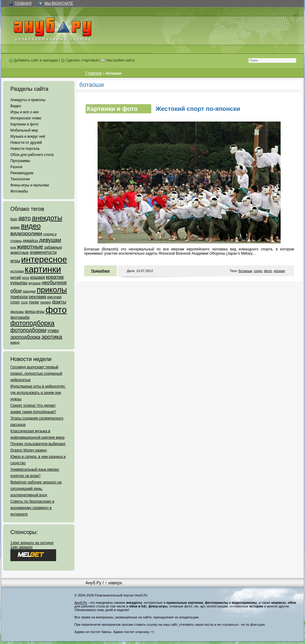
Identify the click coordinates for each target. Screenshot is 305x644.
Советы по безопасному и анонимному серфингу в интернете (32, 508)
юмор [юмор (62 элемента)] (15, 342)
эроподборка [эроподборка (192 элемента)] (25, 337)
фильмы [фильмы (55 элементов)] (17, 312)
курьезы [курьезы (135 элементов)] (19, 283)
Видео (16, 106)
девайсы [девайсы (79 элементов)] (30, 241)
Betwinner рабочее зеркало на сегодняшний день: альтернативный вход (36, 489)
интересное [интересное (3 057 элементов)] (44, 259)
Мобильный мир (24, 130)
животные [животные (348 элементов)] (30, 247)
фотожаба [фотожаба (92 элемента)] (20, 317)
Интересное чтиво (26, 118)
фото (268, 271)
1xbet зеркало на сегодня (32, 543)
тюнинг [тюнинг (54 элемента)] (45, 302)
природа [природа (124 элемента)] (19, 297)
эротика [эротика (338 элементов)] (52, 337)
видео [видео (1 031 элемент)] (31, 226)
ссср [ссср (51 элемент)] (24, 302)
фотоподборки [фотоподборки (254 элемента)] (28, 330)
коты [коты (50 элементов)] (26, 278)
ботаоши (245, 271)
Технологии (20, 179)
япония (279, 271)
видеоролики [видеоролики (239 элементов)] (26, 233)
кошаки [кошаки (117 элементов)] (38, 277)
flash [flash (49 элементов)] (14, 219)
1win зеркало (22, 547)
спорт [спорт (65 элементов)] (15, 302)
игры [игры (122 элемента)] (15, 261)
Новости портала (25, 149)
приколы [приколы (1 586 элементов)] (52, 290)
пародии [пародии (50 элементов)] (29, 291)
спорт (258, 271)
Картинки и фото (25, 124)
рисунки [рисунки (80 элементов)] (54, 297)
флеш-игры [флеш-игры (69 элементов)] (35, 312)
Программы (20, 161)
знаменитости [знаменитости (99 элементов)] (43, 252)
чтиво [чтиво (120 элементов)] (53, 331)
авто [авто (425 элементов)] (25, 218)
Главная (23, 3)
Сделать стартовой (80, 60)
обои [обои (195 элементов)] (16, 291)
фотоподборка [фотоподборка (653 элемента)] (32, 323)
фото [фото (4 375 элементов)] (56, 310)
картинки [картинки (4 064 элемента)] (43, 269)
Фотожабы (19, 191)
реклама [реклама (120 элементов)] (37, 297)
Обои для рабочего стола (32, 155)
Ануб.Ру (93, 583)
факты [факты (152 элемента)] (59, 302)
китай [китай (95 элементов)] (16, 277)
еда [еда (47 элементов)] (13, 247)
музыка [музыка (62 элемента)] (34, 283)
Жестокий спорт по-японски (198, 109)
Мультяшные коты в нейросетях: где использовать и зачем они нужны (38, 393)
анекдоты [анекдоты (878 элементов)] (47, 218)
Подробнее (100, 271)
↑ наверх (113, 583)
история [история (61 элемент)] (17, 271)
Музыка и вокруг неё (28, 136)
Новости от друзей (26, 143)
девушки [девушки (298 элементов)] (50, 240)
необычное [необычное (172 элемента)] (54, 283)
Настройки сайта (118, 60)
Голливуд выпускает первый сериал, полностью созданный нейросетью (36, 373)
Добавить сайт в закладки (33, 60)
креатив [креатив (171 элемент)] (55, 277)
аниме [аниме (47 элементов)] (15, 227)
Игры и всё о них (25, 112)
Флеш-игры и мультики (30, 185)
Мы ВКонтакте (59, 3)
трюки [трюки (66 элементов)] (34, 302)
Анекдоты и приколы (28, 100)
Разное (16, 167)
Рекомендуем (22, 173)
